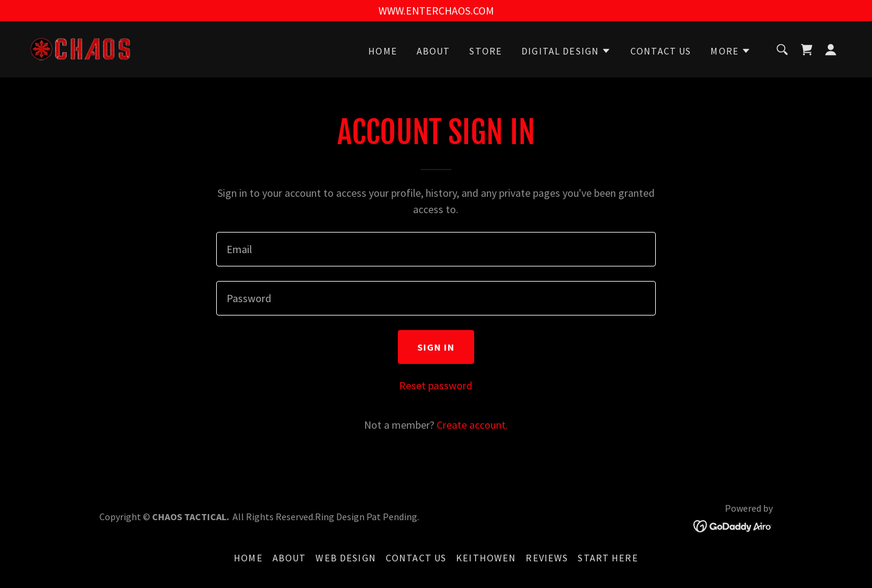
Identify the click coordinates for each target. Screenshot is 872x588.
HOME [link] (383, 51)
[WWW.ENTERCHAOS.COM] (436, 11)
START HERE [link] (608, 558)
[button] (566, 51)
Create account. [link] (472, 425)
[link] (81, 48)
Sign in (436, 347)
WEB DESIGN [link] (345, 558)
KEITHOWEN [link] (486, 558)
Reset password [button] (436, 385)
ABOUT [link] (434, 51)
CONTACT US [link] (661, 51)
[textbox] (436, 249)
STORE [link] (486, 51)
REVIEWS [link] (547, 558)
